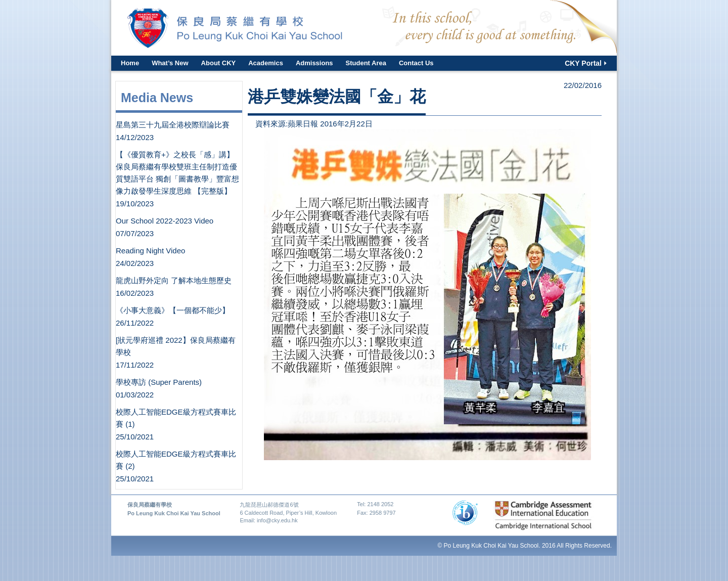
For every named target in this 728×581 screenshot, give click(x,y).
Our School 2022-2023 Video (165, 221)
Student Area (366, 63)
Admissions (314, 63)
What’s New (170, 63)
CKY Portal (583, 63)
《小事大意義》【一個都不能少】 (173, 310)
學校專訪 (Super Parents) (159, 382)
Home (130, 63)
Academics (266, 63)
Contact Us (416, 63)
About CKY (219, 63)
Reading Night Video (150, 251)
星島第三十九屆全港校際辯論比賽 (173, 125)
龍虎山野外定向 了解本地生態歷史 (174, 280)
